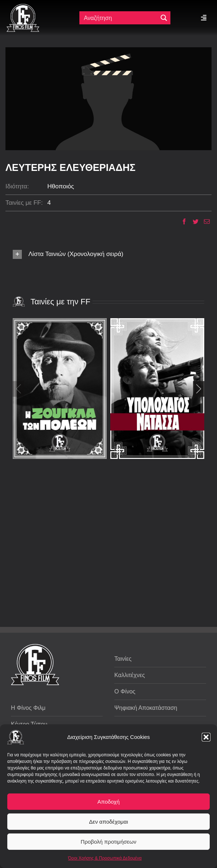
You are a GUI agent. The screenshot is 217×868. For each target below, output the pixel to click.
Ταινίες (123, 659)
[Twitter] (193, 221)
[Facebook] (182, 221)
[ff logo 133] (23, 7)
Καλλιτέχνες (130, 675)
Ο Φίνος (125, 691)
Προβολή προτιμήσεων (109, 842)
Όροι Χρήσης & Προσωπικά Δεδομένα (105, 858)
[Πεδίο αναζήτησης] (119, 18)
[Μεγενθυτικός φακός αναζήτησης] (164, 18)
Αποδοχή (109, 802)
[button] (206, 737)
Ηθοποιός (61, 186)
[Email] (204, 221)
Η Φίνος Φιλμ (28, 708)
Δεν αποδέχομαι (108, 822)
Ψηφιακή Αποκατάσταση (146, 708)
